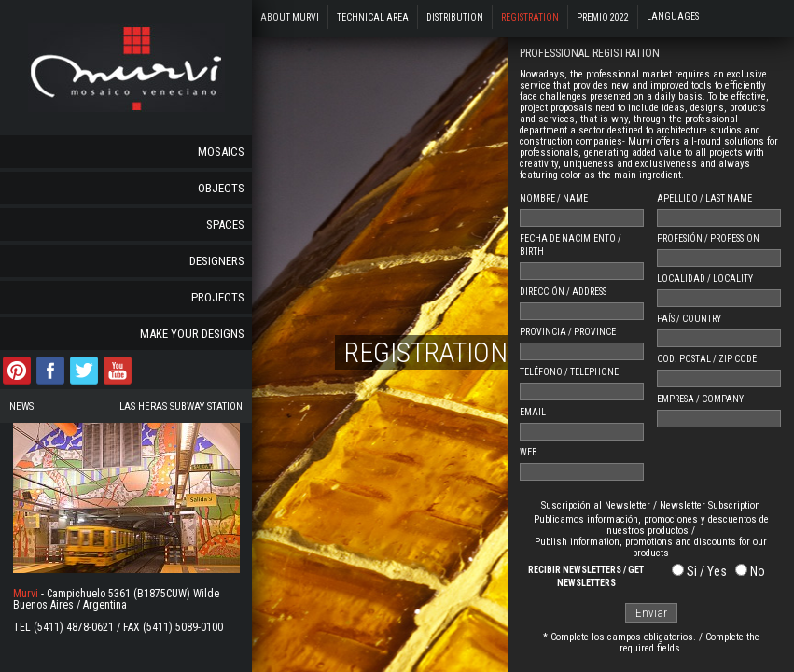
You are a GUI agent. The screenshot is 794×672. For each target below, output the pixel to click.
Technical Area (373, 17)
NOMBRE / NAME (554, 198)
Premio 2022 (603, 17)
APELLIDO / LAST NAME (704, 198)
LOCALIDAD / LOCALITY (705, 279)
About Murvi (290, 17)
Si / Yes (707, 571)
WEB (529, 452)
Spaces (225, 224)
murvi (126, 68)
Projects (218, 297)
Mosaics (221, 152)
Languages (673, 16)
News (21, 406)
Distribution (455, 17)
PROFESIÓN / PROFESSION (708, 238)
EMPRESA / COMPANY (700, 399)
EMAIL (533, 412)
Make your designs (192, 334)
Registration (530, 17)
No (758, 571)
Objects (221, 188)
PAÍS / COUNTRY (689, 319)
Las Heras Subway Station (181, 406)
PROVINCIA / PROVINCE (568, 332)
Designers (217, 261)
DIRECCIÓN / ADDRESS (563, 292)
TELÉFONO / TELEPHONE (569, 372)
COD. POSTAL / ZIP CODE (707, 359)
